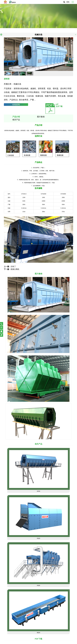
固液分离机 (15, 269)
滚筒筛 (38, 491)
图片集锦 (41, 117)
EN (68, 2)
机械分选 (38, 35)
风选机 (38, 585)
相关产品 (16, 120)
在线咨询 (16, 104)
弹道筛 (38, 538)
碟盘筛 (38, 633)
